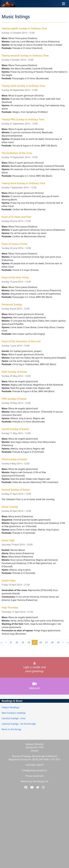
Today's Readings (10, 707)
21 (12, 642)
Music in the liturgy (11, 729)
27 (47, 642)
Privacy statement (34, 776)
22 (18, 642)
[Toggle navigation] (64, 4)
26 (41, 642)
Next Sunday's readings (14, 713)
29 (59, 642)
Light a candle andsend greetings (34, 668)
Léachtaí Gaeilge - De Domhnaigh (19, 724)
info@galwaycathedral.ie (34, 770)
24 (29, 642)
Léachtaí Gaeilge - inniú (14, 718)
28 (53, 642)
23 (24, 642)
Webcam (34, 686)
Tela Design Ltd (40, 781)
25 (35, 642)
